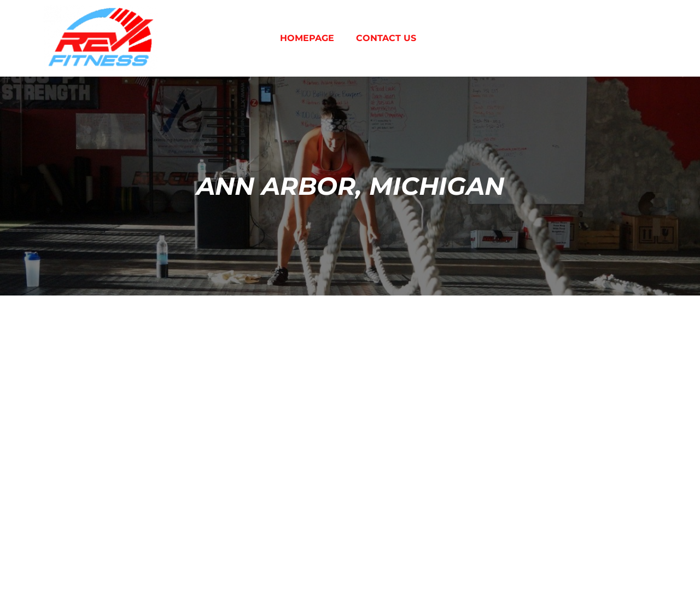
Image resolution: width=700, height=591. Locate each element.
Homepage (307, 38)
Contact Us (386, 38)
